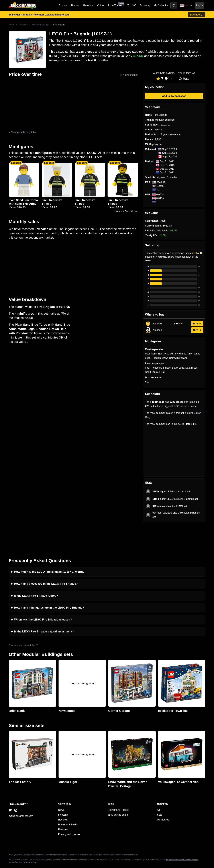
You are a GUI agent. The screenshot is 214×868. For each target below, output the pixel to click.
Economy (145, 5)
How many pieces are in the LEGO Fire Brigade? (46, 556)
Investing (63, 787)
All (159, 782)
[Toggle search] (174, 6)
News (61, 782)
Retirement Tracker (118, 782)
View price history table (24, 132)
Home (12, 25)
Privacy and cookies (69, 807)
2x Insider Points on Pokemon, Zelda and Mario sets (39, 15)
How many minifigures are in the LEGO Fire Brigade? (49, 580)
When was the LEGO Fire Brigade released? (43, 592)
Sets (160, 787)
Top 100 (132, 5)
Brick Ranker (18, 777)
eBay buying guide (118, 787)
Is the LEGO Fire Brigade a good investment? (44, 604)
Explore (63, 5)
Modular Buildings (40, 25)
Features (63, 802)
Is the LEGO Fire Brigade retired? (36, 568)
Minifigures (163, 792)
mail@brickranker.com (21, 789)
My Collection (161, 5)
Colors (101, 5)
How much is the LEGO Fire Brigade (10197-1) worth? (49, 544)
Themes (75, 5)
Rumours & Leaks (68, 797)
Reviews (63, 792)
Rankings (88, 5)
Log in (200, 5)
